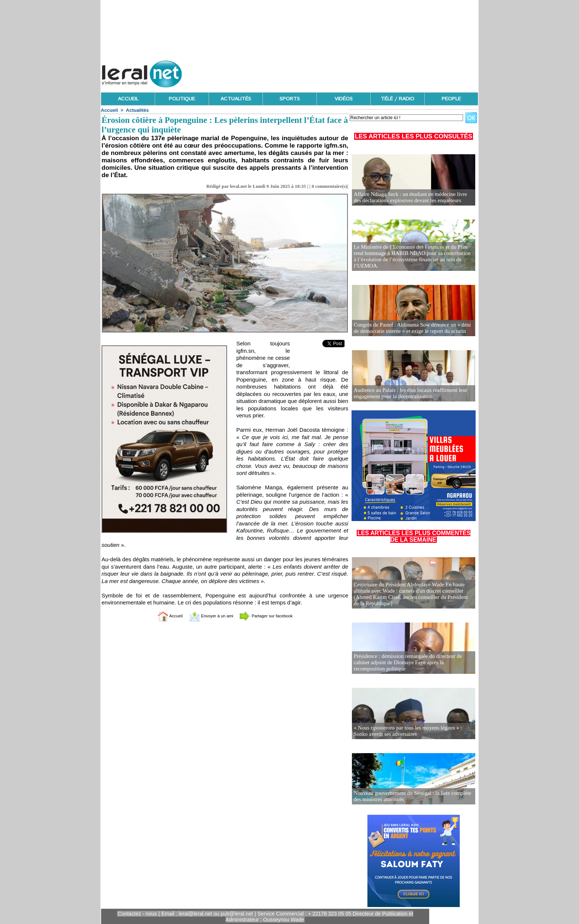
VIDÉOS (344, 99)
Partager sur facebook (274, 616)
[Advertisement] (344, 72)
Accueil (109, 110)
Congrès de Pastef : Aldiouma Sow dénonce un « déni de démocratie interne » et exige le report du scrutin (412, 328)
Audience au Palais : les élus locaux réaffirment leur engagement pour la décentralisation (408, 394)
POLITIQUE (182, 99)
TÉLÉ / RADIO (398, 99)
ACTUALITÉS (236, 99)
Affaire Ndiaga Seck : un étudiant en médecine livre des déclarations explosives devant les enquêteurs (412, 198)
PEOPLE (451, 99)
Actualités (137, 110)
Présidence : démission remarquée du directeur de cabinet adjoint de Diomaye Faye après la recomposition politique (413, 663)
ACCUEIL (128, 99)
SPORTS (290, 99)
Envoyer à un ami (207, 616)
